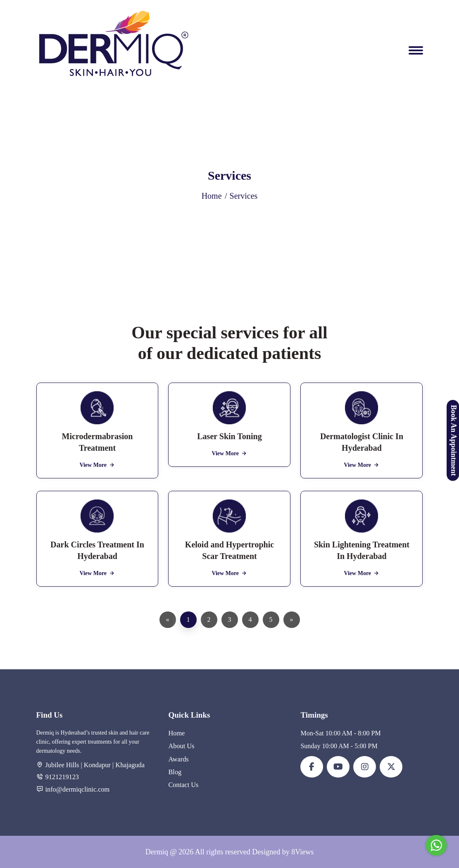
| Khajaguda (127, 765)
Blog (175, 772)
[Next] (292, 620)
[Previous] (168, 620)
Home (212, 196)
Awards (178, 759)
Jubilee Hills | (64, 765)
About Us (181, 746)
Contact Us (183, 784)
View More (97, 465)
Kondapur (97, 765)
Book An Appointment (454, 440)
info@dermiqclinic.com (77, 789)
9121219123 (62, 777)
